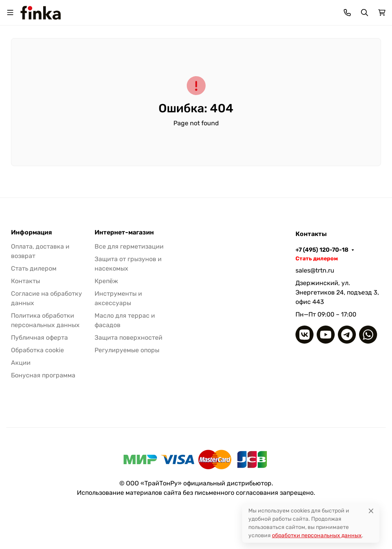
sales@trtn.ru (315, 270)
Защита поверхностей (129, 338)
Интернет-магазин (124, 232)
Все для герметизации (129, 246)
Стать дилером (34, 268)
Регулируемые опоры (127, 350)
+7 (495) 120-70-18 (322, 250)
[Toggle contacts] (347, 13)
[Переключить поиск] (365, 13)
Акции (21, 363)
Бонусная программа (43, 375)
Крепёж (106, 281)
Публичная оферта (39, 338)
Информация (31, 232)
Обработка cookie (37, 350)
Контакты (26, 281)
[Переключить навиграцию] (10, 13)
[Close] (371, 511)
